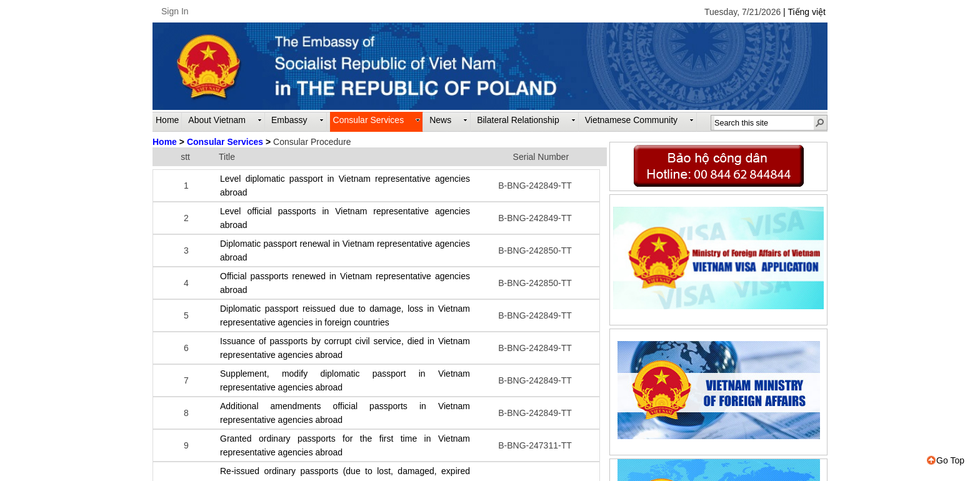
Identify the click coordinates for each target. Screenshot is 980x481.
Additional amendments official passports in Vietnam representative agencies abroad (345, 413)
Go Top (946, 460)
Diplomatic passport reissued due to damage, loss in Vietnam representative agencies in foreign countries (345, 315)
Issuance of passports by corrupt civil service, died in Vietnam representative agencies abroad (345, 348)
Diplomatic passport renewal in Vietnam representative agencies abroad (345, 250)
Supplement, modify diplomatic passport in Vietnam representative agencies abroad (345, 380)
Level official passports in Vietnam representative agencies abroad (345, 218)
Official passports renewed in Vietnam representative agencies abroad (345, 283)
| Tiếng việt (804, 12)
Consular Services (225, 142)
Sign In (175, 11)
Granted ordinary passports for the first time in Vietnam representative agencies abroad (345, 445)
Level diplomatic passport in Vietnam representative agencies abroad (345, 186)
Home (165, 142)
